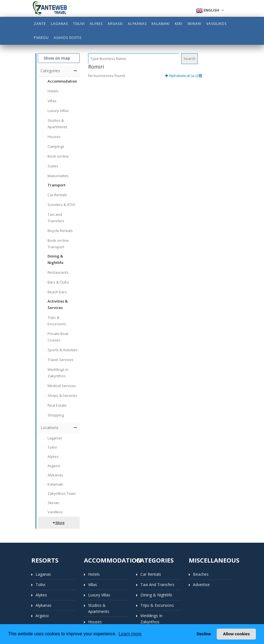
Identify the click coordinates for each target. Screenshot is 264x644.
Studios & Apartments (99, 608)
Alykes (96, 24)
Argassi (115, 24)
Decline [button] (204, 634)
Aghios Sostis (68, 38)
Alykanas (137, 24)
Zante (40, 24)
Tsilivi (79, 24)
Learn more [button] (130, 634)
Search (189, 58)
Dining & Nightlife (156, 595)
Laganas (59, 24)
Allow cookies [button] (236, 634)
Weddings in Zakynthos (151, 619)
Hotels (94, 574)
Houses (95, 622)
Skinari (194, 24)
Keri (179, 24)
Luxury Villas (99, 595)
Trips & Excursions (157, 605)
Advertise (201, 585)
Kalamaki (161, 24)
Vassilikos (216, 24)
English (210, 11)
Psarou (41, 38)
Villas (93, 585)
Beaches (201, 574)
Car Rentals (151, 574)
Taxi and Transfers (157, 585)
